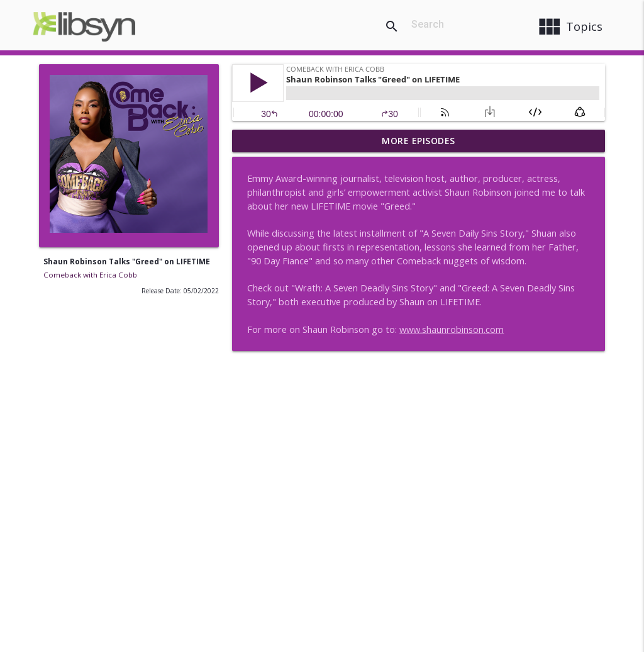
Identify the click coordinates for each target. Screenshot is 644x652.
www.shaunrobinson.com (452, 329)
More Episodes (419, 141)
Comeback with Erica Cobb (90, 275)
